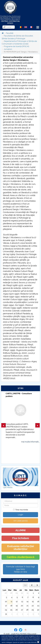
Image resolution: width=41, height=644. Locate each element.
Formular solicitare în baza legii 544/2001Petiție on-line (21, 569)
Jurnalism (8, 49)
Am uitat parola (20, 521)
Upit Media (8, 487)
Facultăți (10, 33)
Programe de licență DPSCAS (16, 46)
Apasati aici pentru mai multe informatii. (25, 642)
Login (21, 515)
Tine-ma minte (21, 510)
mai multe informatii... (30, 442)
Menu (38, 27)
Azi (25, 585)
